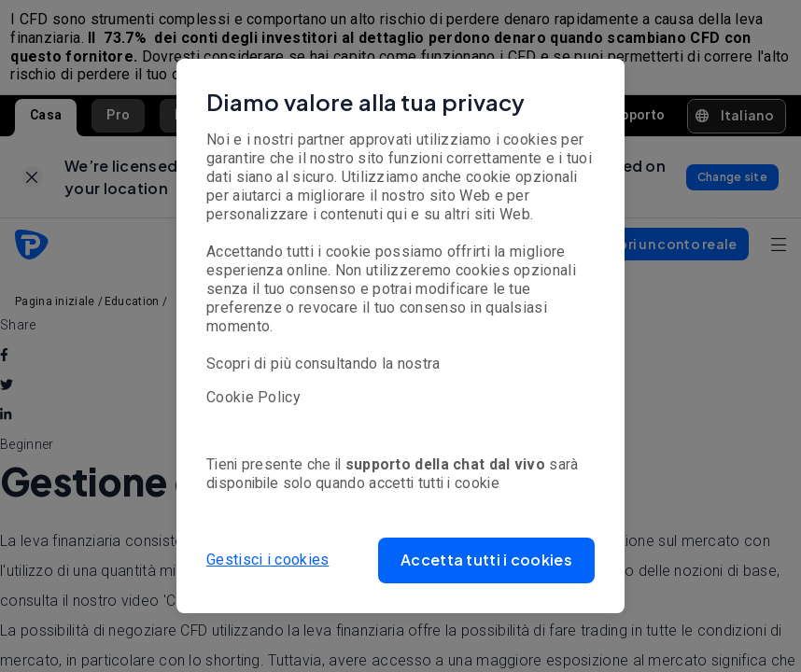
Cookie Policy (253, 397)
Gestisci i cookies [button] (267, 560)
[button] (486, 560)
